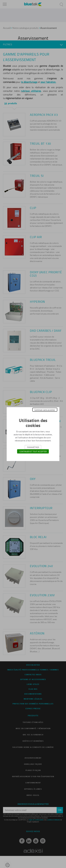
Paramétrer (33, 447)
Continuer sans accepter (45, 410)
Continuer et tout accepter (33, 451)
